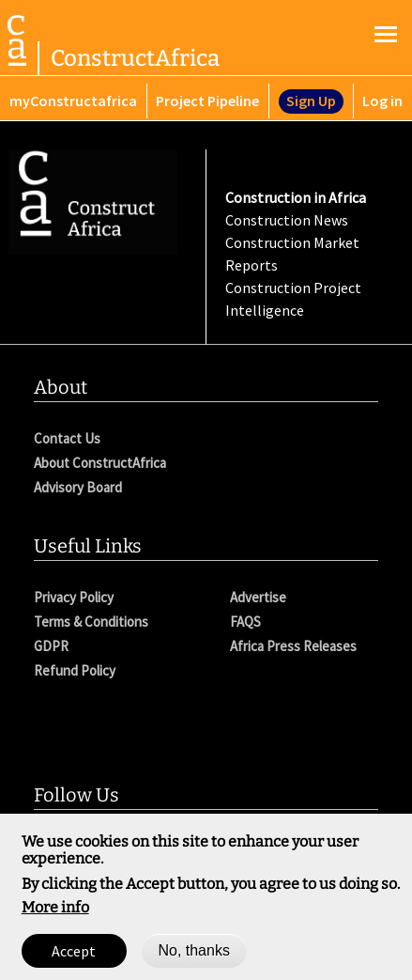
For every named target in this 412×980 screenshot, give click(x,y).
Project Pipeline (207, 101)
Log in (382, 101)
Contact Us (67, 438)
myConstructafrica (73, 101)
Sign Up (311, 101)
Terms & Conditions (91, 622)
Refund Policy (75, 670)
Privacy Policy (74, 597)
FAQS (245, 622)
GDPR (51, 646)
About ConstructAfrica (100, 463)
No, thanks (193, 957)
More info (55, 914)
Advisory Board (78, 487)
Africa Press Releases (293, 646)
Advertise (258, 597)
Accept (74, 957)
